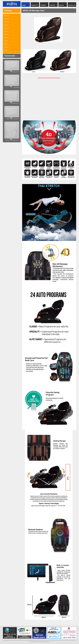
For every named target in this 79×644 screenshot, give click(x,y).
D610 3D (6, 25)
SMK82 (6, 44)
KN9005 (6, 31)
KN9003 (6, 41)
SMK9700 (6, 34)
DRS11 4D (7, 19)
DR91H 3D (7, 28)
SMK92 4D (7, 22)
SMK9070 (6, 50)
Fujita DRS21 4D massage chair (12, 4)
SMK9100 (6, 47)
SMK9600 (6, 38)
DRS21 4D (7, 16)
